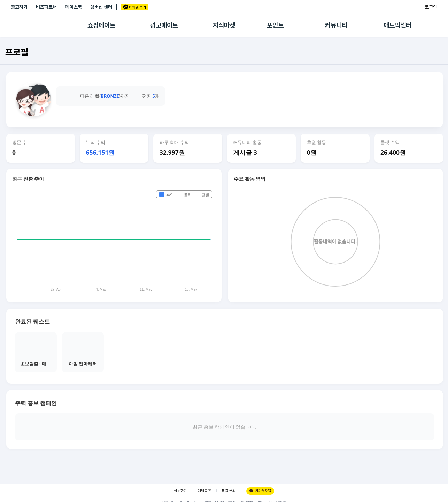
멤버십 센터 (101, 7)
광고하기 (19, 7)
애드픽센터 (397, 25)
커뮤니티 (336, 25)
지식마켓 (224, 25)
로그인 (431, 7)
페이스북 (74, 7)
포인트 (275, 25)
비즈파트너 (46, 7)
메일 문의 (229, 491)
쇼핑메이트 (101, 25)
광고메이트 (164, 25)
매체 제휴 (204, 491)
